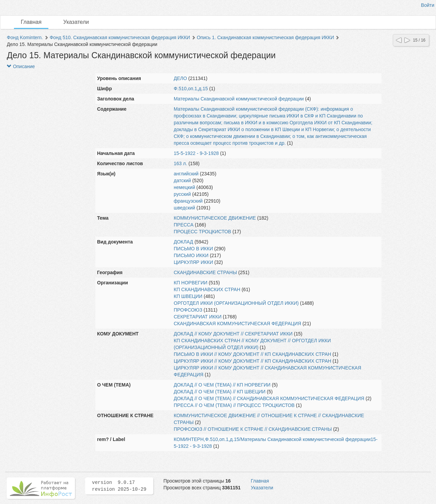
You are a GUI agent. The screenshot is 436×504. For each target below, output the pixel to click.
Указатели (76, 22)
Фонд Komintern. (25, 37)
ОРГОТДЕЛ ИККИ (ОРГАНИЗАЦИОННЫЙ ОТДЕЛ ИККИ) (236, 303)
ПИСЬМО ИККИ (191, 255)
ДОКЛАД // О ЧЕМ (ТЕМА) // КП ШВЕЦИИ (220, 392)
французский (188, 201)
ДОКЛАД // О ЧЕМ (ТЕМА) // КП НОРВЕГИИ (222, 385)
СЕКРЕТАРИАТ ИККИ (198, 317)
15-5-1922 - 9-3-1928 (196, 153)
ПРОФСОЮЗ (188, 310)
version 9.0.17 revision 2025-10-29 (119, 486)
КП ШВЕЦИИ (188, 296)
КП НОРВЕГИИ (191, 283)
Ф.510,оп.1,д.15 (191, 89)
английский (186, 174)
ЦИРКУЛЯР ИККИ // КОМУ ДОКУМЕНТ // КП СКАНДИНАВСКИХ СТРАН (252, 361)
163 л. (180, 163)
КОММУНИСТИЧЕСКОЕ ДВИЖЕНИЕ (215, 218)
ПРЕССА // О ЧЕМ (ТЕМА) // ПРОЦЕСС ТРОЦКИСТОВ (234, 405)
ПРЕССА (184, 225)
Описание (21, 66)
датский (182, 180)
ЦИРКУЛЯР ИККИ (193, 262)
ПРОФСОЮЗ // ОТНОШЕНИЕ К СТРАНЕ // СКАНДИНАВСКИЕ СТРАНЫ (253, 429)
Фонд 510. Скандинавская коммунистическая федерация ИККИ (120, 37)
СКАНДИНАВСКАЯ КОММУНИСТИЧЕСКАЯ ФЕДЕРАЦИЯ (237, 324)
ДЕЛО (180, 78)
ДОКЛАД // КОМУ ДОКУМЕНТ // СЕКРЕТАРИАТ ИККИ (233, 334)
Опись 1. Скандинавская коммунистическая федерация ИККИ (266, 37)
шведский (184, 208)
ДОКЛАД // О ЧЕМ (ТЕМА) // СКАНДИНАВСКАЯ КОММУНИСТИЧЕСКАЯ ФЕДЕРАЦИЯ (269, 398)
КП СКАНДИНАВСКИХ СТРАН (207, 289)
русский (182, 194)
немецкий (184, 187)
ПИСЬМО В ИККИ (193, 249)
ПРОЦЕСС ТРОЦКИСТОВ (203, 232)
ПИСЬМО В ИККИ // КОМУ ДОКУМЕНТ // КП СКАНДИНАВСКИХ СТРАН (252, 354)
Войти (428, 5)
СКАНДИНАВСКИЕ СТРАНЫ (205, 272)
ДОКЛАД (183, 242)
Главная (31, 22)
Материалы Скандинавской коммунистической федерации (239, 99)
